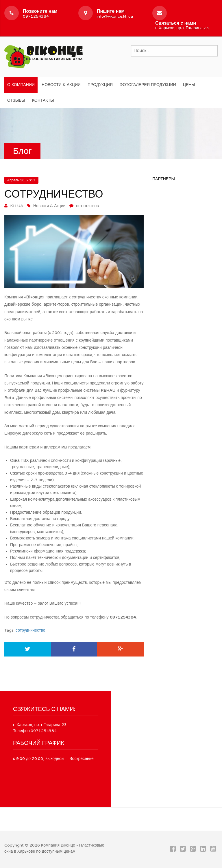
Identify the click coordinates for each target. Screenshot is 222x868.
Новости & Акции (61, 85)
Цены (189, 85)
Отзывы (16, 100)
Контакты (43, 100)
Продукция (100, 85)
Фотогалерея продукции (148, 85)
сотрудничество (30, 630)
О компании (21, 85)
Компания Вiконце (58, 845)
